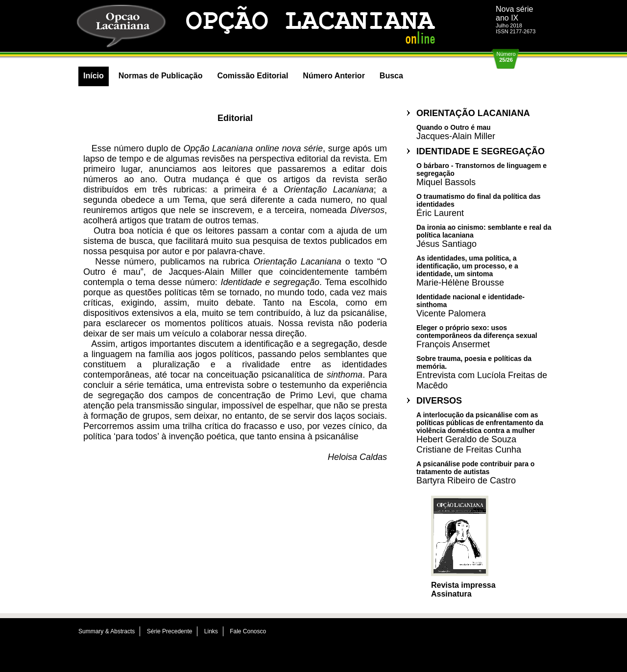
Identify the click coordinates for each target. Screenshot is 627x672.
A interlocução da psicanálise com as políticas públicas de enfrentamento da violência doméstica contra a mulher (480, 432)
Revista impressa (463, 585)
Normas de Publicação (161, 76)
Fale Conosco (248, 631)
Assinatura (451, 594)
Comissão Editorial (253, 76)
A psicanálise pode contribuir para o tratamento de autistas (475, 472)
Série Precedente (170, 631)
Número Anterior (334, 76)
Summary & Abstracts (107, 631)
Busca (391, 76)
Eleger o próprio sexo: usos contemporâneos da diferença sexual (477, 336)
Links (211, 631)
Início (94, 76)
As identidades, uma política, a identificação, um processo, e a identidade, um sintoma (467, 271)
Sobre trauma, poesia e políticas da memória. (482, 372)
